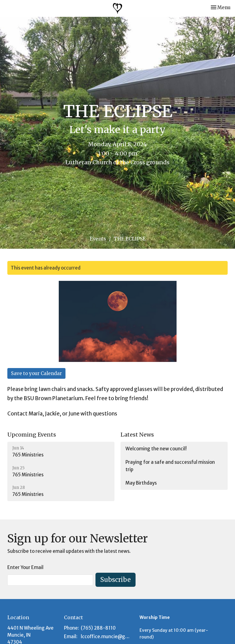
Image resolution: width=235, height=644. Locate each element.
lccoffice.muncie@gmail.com (107, 637)
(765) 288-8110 (98, 628)
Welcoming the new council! (156, 449)
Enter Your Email (25, 567)
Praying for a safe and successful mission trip (170, 466)
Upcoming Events (32, 435)
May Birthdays (141, 483)
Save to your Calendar (36, 373)
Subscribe (116, 580)
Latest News (137, 435)
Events (98, 239)
